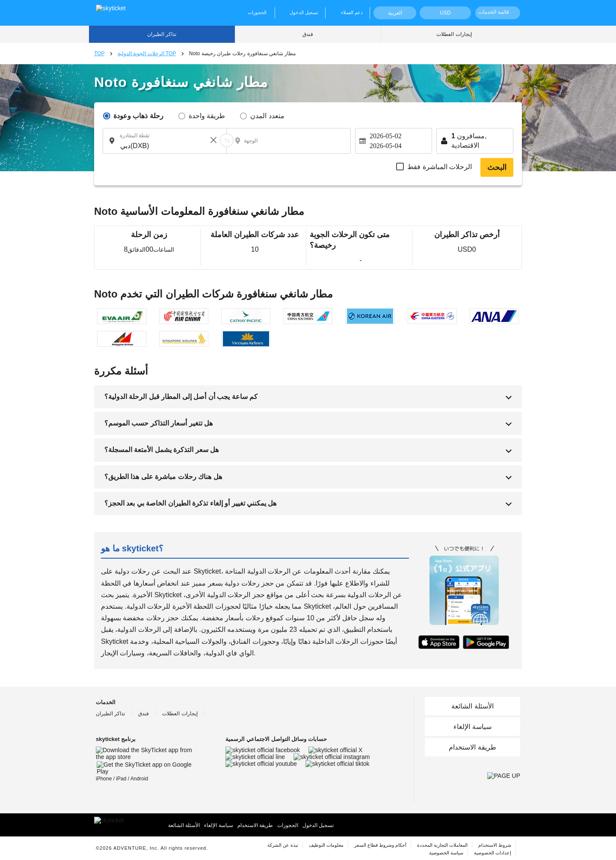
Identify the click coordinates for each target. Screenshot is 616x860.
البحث (497, 167)
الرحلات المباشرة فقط (440, 167)
